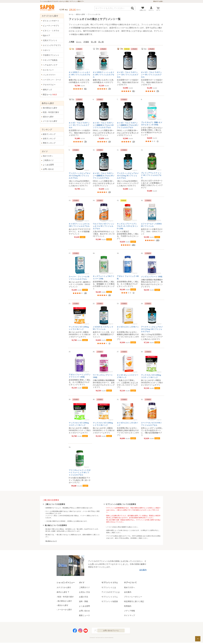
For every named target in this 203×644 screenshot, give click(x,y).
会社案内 (143, 570)
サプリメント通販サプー (48, 8)
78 (158, 91)
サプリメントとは (109, 587)
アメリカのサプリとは (111, 592)
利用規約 (128, 606)
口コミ (79, 42)
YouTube (86, 631)
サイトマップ (129, 615)
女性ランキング (49, 139)
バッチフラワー (49, 75)
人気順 (71, 42)
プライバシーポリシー (133, 597)
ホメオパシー (48, 70)
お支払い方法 (84, 592)
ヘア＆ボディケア (50, 65)
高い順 (101, 42)
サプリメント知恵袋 (110, 601)
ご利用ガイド (48, 160)
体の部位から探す (50, 108)
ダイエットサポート (51, 21)
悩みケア (46, 36)
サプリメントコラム (110, 597)
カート (158, 10)
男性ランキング (49, 143)
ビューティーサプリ (51, 26)
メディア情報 (129, 611)
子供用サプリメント (51, 55)
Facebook (75, 631)
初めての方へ (48, 156)
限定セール (50, 95)
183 (158, 240)
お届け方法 (84, 597)
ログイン (151, 10)
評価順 (86, 42)
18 (85, 293)
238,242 (72, 10)
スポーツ (46, 50)
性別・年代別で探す (51, 112)
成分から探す (81, 14)
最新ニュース (84, 615)
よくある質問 (48, 165)
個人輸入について (51, 541)
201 (134, 245)
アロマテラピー (49, 85)
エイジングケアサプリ (52, 45)
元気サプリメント (50, 40)
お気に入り (143, 10)
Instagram (80, 631)
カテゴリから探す (64, 587)
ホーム (71, 14)
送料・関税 (84, 601)
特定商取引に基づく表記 (134, 601)
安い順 (94, 42)
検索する (132, 8)
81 (85, 89)
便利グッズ (47, 90)
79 (110, 89)
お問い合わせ (48, 169)
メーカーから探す (50, 121)
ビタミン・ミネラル (51, 31)
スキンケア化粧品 (50, 60)
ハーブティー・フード (52, 80)
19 (110, 142)
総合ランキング (49, 134)
